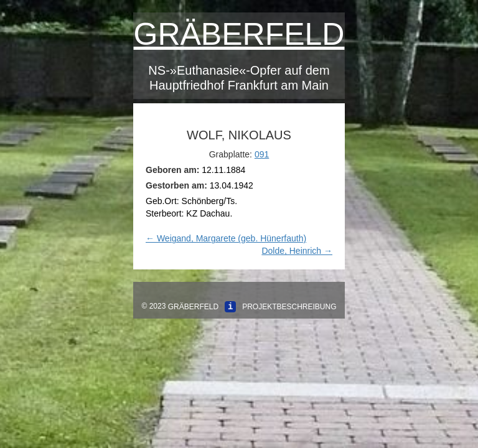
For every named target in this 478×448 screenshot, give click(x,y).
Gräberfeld (239, 34)
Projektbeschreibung (289, 307)
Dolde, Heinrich (297, 251)
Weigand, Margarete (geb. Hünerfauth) (226, 238)
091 (262, 154)
